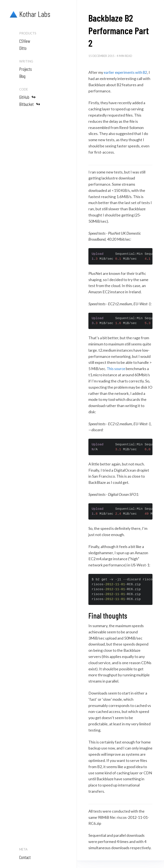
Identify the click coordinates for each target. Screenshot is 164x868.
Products (28, 33)
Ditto (23, 48)
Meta (23, 849)
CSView (25, 41)
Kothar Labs (29, 14)
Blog (22, 76)
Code (24, 89)
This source (116, 369)
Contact (25, 857)
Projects (26, 69)
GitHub (27, 97)
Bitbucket (30, 104)
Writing (26, 61)
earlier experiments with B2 (127, 72)
